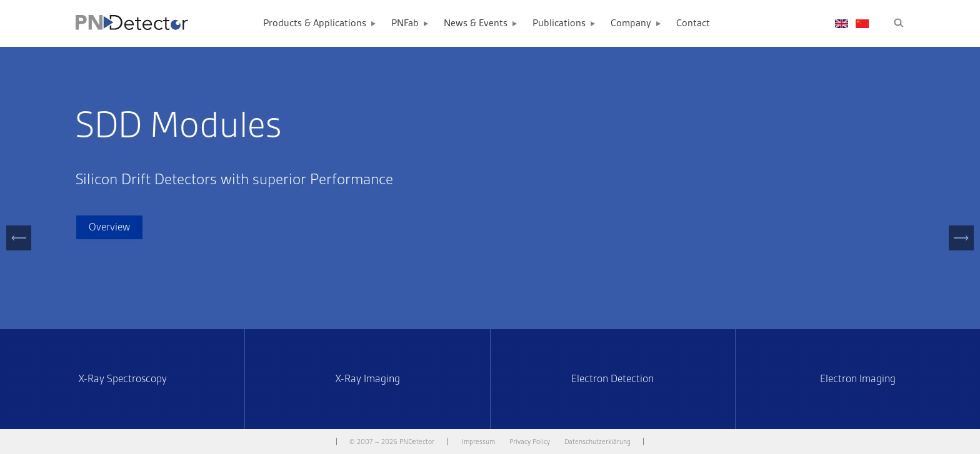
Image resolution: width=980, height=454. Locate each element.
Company (631, 23)
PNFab (405, 23)
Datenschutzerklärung (597, 442)
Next (962, 250)
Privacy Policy (530, 442)
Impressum (478, 442)
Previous (19, 250)
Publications (559, 23)
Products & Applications (315, 23)
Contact (693, 23)
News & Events (476, 23)
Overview (109, 227)
